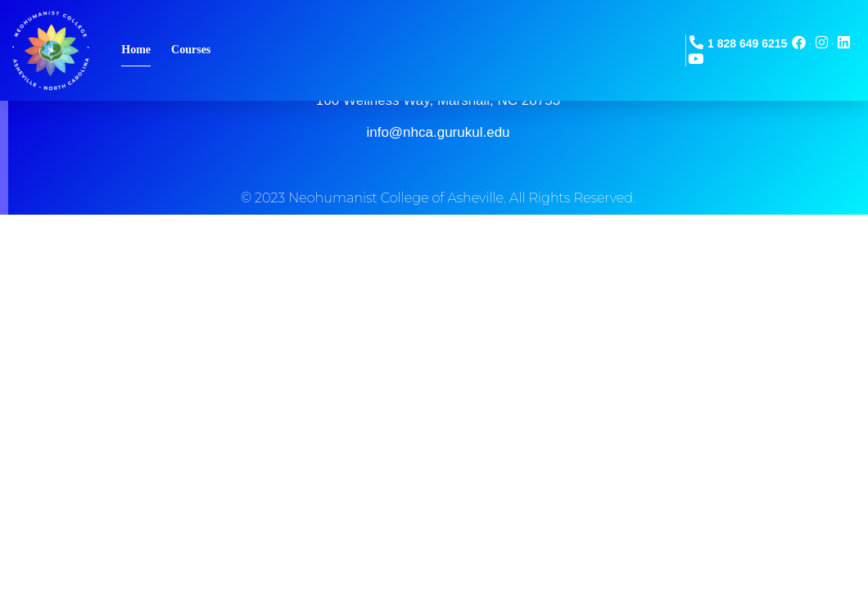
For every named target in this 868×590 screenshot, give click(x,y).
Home (136, 50)
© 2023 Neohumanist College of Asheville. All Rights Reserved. (438, 198)
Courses (191, 50)
